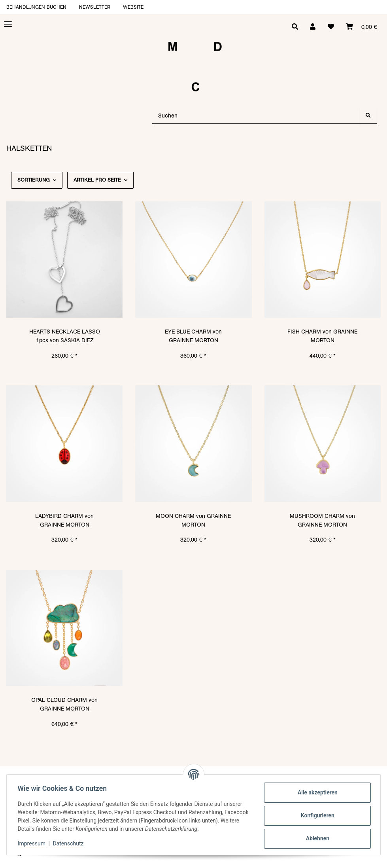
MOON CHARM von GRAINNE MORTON (193, 520)
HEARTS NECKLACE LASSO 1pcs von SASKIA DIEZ (65, 336)
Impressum (33, 843)
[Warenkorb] (361, 27)
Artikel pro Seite (97, 180)
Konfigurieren (316, 815)
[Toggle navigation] (8, 24)
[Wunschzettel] (330, 27)
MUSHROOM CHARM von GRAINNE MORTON (322, 520)
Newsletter (95, 7)
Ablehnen (316, 838)
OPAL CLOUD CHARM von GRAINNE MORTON (64, 704)
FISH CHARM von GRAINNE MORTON (322, 336)
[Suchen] (256, 116)
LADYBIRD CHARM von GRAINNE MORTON (64, 520)
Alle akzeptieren (316, 792)
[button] (311, 27)
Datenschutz (70, 843)
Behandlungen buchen (36, 7)
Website (133, 7)
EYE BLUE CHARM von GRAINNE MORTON (193, 336)
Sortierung (34, 180)
